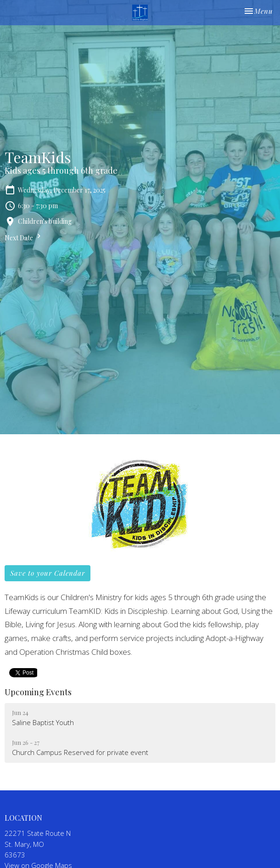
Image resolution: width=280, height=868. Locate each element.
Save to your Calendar (48, 573)
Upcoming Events (38, 692)
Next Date (24, 237)
